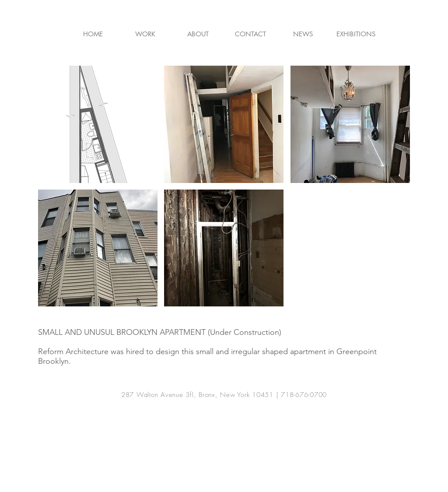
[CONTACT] (250, 34)
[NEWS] (303, 34)
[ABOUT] (198, 34)
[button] (98, 124)
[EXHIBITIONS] (356, 34)
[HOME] (93, 34)
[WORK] (145, 34)
